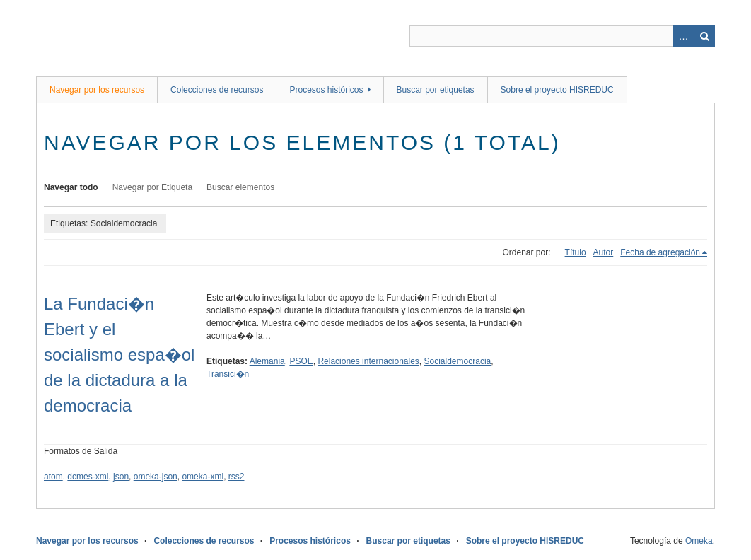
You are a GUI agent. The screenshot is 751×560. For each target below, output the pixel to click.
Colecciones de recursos (217, 90)
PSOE (301, 361)
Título (576, 252)
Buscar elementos (240, 187)
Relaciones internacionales (368, 361)
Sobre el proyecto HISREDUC (557, 90)
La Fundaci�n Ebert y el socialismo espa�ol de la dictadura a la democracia (119, 355)
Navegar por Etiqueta (152, 187)
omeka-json (156, 477)
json (121, 477)
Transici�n (228, 374)
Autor (604, 252)
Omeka (699, 541)
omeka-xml (203, 477)
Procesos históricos (326, 90)
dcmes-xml (88, 477)
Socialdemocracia (458, 361)
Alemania (267, 361)
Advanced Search (683, 36)
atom (53, 477)
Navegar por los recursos (97, 90)
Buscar (704, 36)
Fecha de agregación (660, 252)
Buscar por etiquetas (436, 90)
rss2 (237, 477)
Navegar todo (71, 187)
